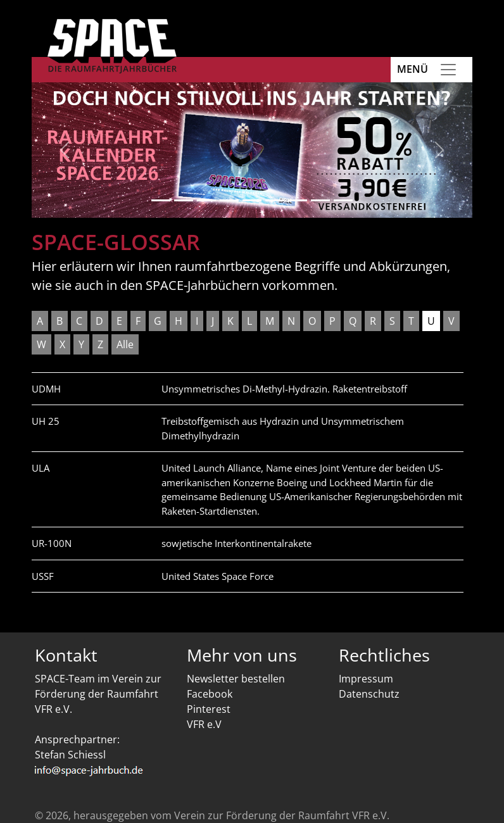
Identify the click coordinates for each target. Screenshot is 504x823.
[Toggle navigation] (448, 70)
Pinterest (209, 709)
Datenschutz (369, 694)
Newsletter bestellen (236, 679)
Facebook (210, 694)
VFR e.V (204, 724)
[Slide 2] (184, 200)
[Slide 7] (298, 200)
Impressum (366, 679)
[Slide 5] (252, 200)
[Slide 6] (275, 200)
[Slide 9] (343, 200)
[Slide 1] (161, 200)
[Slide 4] (229, 200)
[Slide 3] (206, 200)
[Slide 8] (320, 200)
